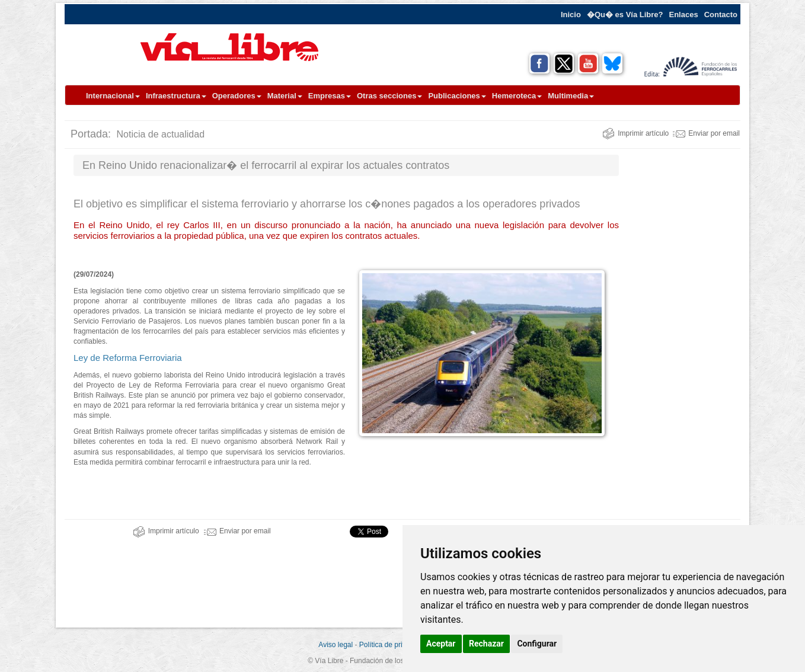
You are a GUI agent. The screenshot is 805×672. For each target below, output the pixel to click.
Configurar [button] (537, 644)
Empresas (330, 96)
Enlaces (684, 15)
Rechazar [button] (486, 644)
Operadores (237, 96)
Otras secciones (389, 96)
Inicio (571, 15)
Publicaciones (457, 96)
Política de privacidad (393, 645)
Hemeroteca (517, 96)
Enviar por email (706, 133)
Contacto (721, 15)
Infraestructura (176, 96)
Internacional (113, 96)
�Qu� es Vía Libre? (625, 15)
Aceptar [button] (441, 644)
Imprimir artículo (635, 133)
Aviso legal (336, 645)
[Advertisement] (684, 332)
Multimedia (571, 96)
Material (285, 96)
